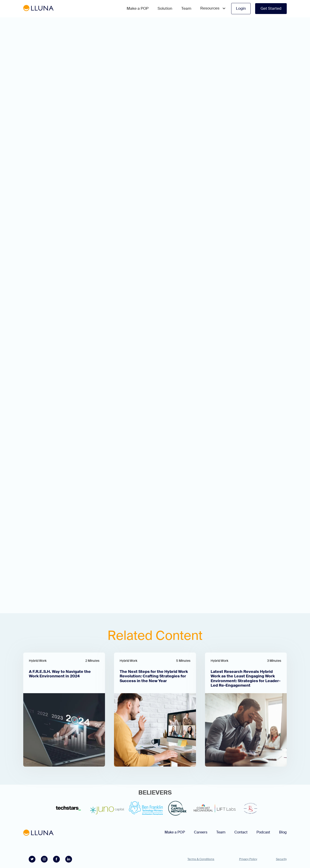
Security (281, 859)
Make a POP (138, 8)
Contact (241, 832)
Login (241, 8)
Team (186, 8)
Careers (201, 832)
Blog (283, 832)
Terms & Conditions (201, 859)
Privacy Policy (248, 859)
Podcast (263, 832)
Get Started (271, 8)
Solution (165, 8)
